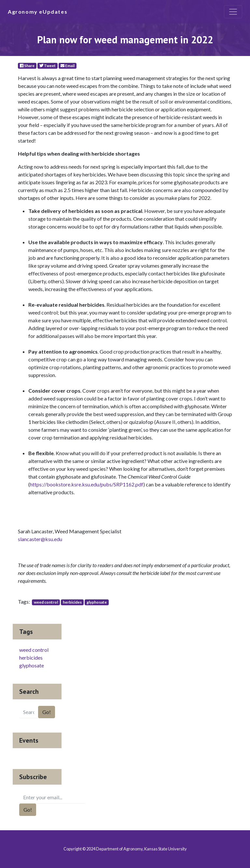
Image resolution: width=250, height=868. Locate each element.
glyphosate (97, 602)
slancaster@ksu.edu (40, 539)
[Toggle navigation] (233, 12)
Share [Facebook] (27, 66)
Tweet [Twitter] (48, 66)
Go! (47, 712)
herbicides (72, 602)
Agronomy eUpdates (38, 12)
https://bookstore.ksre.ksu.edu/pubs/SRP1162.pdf (87, 484)
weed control (46, 602)
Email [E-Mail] (68, 66)
